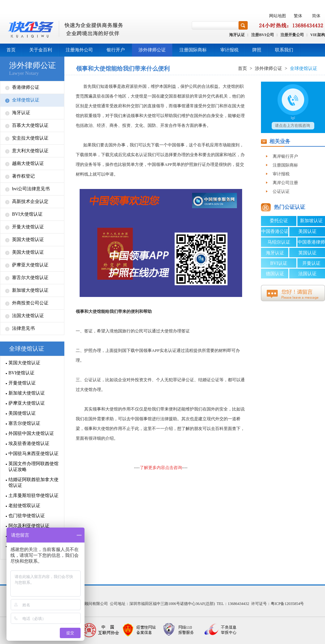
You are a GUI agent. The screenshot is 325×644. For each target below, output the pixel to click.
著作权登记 (23, 176)
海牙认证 (237, 35)
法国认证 (307, 274)
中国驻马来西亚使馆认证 (33, 454)
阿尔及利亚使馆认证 (29, 526)
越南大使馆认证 (28, 163)
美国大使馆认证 (28, 252)
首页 (11, 50)
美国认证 (307, 231)
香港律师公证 (26, 87)
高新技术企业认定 (30, 201)
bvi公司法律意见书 (31, 189)
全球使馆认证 (26, 100)
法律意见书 (23, 328)
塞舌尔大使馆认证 (30, 278)
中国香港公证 (275, 231)
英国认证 (307, 253)
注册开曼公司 (292, 35)
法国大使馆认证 (28, 316)
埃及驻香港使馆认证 (29, 443)
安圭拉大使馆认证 (30, 138)
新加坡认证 (311, 221)
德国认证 (275, 274)
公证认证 (93, 380)
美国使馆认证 (22, 413)
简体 (316, 16)
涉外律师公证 (152, 50)
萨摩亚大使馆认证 (30, 265)
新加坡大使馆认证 (30, 290)
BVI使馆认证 (21, 373)
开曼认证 (311, 263)
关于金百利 (41, 50)
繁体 (298, 16)
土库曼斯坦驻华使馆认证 (33, 496)
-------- (161, 468)
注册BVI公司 (262, 35)
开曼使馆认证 (22, 383)
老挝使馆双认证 (24, 506)
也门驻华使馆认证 (27, 516)
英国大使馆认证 (28, 240)
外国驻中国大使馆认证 (31, 433)
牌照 (257, 50)
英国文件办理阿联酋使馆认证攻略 (33, 467)
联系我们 (284, 50)
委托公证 (279, 221)
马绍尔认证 (279, 242)
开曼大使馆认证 (28, 227)
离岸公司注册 (285, 183)
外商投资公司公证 (30, 303)
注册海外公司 (79, 50)
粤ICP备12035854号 (287, 604)
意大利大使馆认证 (30, 151)
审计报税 (229, 50)
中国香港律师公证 (311, 243)
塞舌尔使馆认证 (24, 423)
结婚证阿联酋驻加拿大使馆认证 (33, 483)
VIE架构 (318, 35)
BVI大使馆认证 (27, 214)
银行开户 (116, 50)
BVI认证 (279, 263)
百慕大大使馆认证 (30, 125)
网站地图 (278, 16)
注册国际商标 (193, 50)
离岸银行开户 (285, 156)
